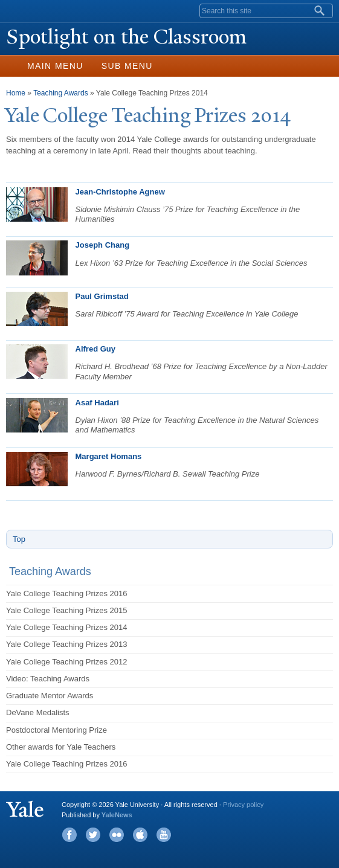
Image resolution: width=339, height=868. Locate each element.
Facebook (69, 835)
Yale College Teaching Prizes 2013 (66, 644)
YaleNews (117, 815)
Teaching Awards (61, 93)
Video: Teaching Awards (48, 679)
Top (19, 539)
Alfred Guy (95, 349)
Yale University (20, 10)
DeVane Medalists (38, 712)
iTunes (140, 835)
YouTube (164, 835)
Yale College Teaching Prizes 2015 (66, 610)
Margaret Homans (109, 456)
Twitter (93, 835)
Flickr (117, 835)
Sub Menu (127, 66)
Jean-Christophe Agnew (120, 192)
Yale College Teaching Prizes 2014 (66, 627)
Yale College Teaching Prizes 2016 (66, 593)
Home (16, 93)
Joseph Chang (103, 245)
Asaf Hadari (97, 403)
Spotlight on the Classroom (126, 37)
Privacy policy (243, 805)
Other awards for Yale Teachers (61, 747)
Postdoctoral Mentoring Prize (56, 730)
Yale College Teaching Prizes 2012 (66, 662)
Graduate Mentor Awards (50, 696)
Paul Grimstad (102, 296)
